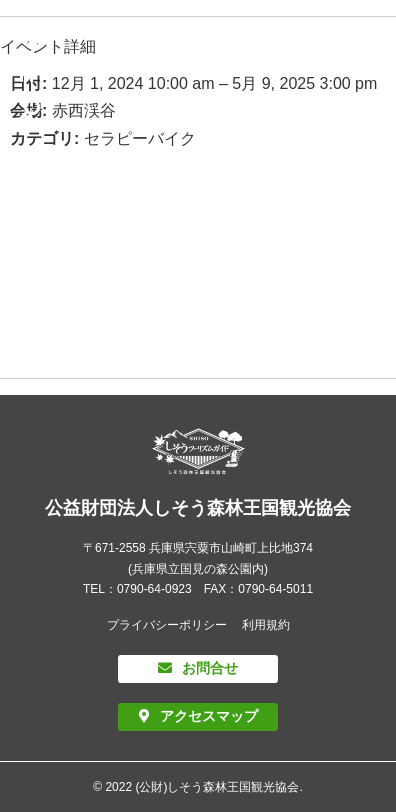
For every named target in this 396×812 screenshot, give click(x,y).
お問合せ (210, 668)
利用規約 (266, 625)
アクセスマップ (209, 716)
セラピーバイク (140, 138)
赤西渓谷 (84, 110)
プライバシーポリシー (167, 625)
